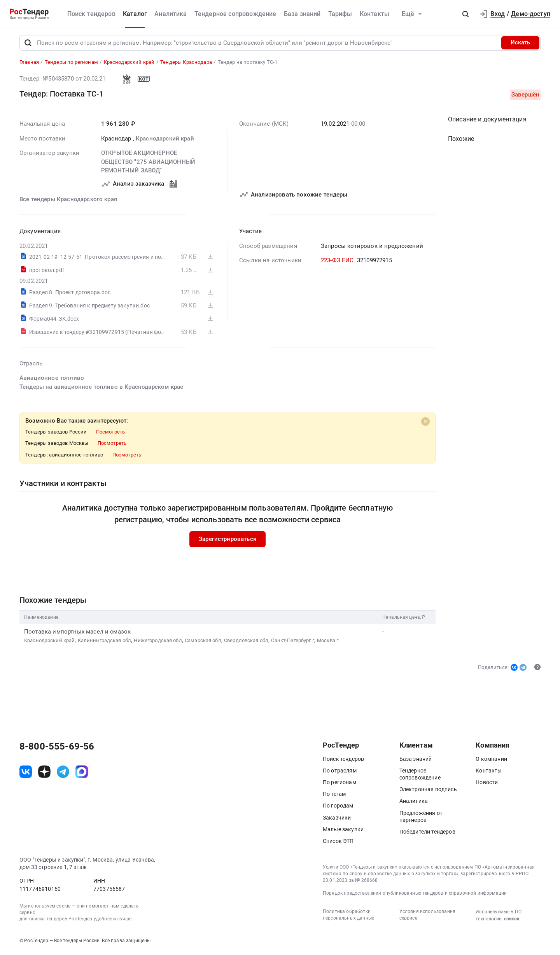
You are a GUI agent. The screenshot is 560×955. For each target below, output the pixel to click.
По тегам (334, 796)
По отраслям (340, 772)
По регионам (339, 784)
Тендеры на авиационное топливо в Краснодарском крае (101, 388)
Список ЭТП (338, 843)
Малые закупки (343, 831)
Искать (520, 44)
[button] (465, 14)
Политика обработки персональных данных (348, 917)
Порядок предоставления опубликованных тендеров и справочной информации (415, 895)
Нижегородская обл (158, 642)
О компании (491, 760)
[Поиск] (28, 44)
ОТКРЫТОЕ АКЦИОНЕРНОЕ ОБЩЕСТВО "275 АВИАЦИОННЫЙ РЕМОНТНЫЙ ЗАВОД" (148, 163)
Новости (487, 784)
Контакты (374, 14)
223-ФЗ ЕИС (337, 262)
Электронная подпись (428, 791)
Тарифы (340, 14)
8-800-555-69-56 (57, 748)
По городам (338, 808)
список (512, 921)
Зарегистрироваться (227, 541)
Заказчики (337, 819)
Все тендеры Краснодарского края (68, 201)
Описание (487, 121)
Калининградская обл (104, 642)
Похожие (461, 140)
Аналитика (171, 14)
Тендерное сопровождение (235, 14)
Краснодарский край (165, 140)
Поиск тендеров (91, 14)
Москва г (328, 642)
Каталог (135, 14)
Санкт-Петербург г (292, 642)
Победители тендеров (427, 833)
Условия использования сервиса (427, 917)
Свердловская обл (246, 642)
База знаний (302, 14)
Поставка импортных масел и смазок (77, 633)
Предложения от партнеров (421, 818)
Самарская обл (203, 642)
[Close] (425, 423)
